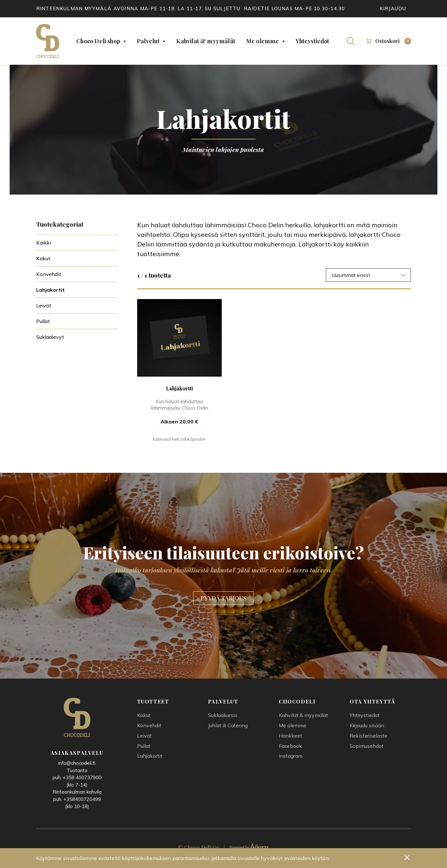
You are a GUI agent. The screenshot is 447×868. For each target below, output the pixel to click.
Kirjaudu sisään (367, 728)
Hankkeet (290, 738)
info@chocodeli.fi (77, 766)
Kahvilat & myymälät (206, 41)
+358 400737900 (82, 780)
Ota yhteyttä (372, 704)
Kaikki (44, 243)
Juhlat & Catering (228, 728)
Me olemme (263, 41)
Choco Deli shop (98, 41)
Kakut (43, 258)
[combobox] (368, 275)
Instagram (291, 758)
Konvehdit (49, 274)
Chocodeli (297, 704)
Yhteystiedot (313, 41)
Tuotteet (153, 704)
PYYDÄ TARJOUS (223, 600)
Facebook (290, 748)
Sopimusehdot (367, 748)
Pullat (43, 321)
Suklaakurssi (223, 718)
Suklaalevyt (50, 337)
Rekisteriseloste (368, 738)
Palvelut (148, 41)
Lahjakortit (50, 290)
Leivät (44, 305)
